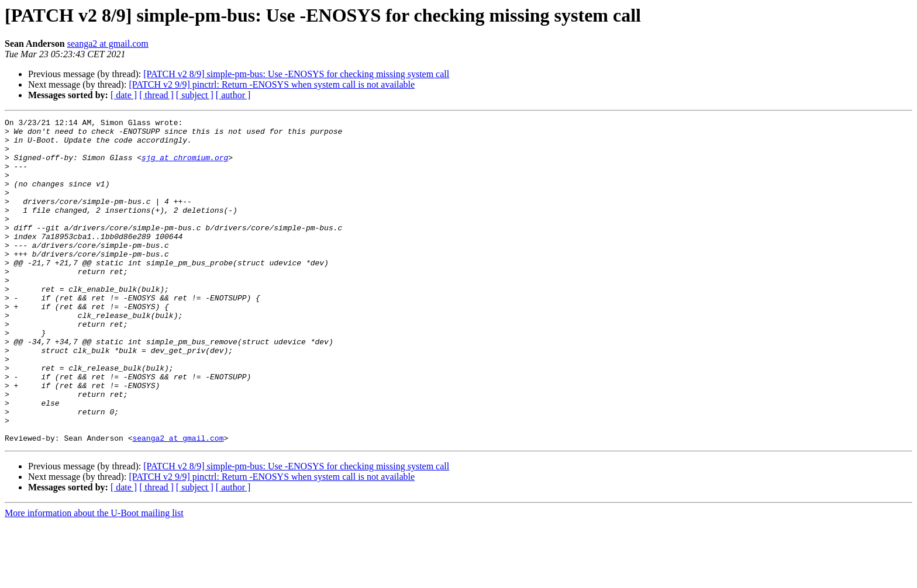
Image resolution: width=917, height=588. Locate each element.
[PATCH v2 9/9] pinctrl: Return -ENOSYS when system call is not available (272, 84)
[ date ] (124, 95)
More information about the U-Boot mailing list (94, 578)
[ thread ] (156, 95)
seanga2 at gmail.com (108, 44)
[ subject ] (195, 95)
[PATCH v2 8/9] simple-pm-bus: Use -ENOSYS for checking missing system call (296, 74)
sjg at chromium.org (185, 166)
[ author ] (233, 95)
